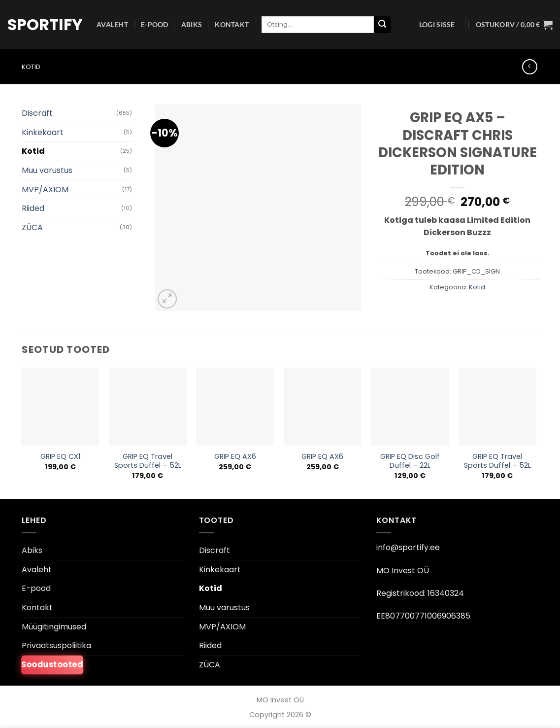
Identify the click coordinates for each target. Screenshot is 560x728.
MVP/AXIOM (45, 190)
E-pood (155, 24)
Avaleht (112, 24)
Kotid (31, 67)
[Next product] (530, 67)
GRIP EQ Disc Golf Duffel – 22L (410, 461)
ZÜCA (32, 227)
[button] (437, 25)
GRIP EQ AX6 (235, 457)
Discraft (37, 113)
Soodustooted (52, 664)
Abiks (192, 24)
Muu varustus (47, 170)
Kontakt (232, 24)
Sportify (45, 25)
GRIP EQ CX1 (60, 457)
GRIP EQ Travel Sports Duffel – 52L (148, 461)
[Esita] (382, 25)
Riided (33, 208)
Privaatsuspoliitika (56, 645)
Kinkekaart (43, 132)
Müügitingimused (54, 627)
